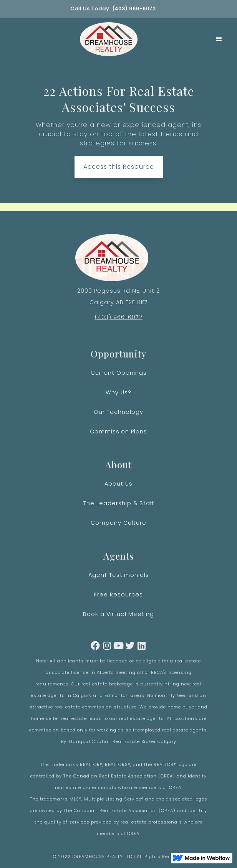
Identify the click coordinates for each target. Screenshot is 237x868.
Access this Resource (119, 170)
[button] (219, 39)
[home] (107, 39)
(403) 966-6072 (119, 317)
